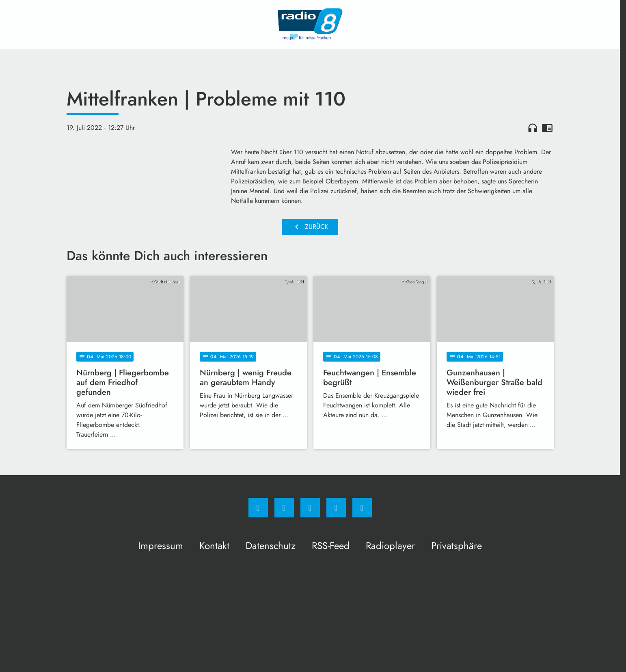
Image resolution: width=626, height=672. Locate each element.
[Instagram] (284, 508)
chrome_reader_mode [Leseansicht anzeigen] (547, 128)
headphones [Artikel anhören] (533, 128)
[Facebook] (258, 508)
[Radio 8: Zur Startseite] (310, 24)
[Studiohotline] (336, 508)
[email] (362, 508)
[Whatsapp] (310, 508)
